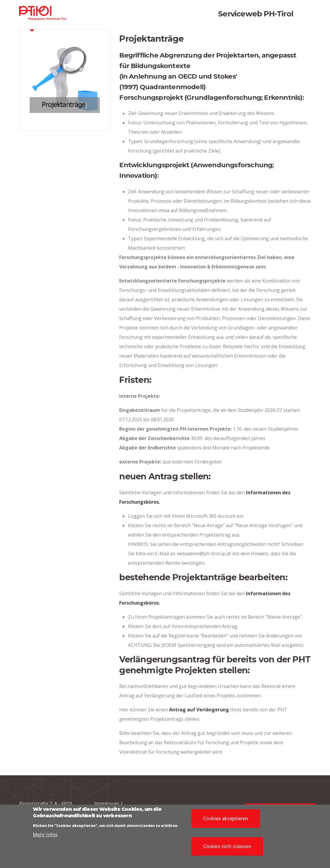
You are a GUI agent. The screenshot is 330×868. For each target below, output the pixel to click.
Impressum (107, 803)
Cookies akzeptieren (226, 821)
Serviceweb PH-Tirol (256, 14)
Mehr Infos (45, 837)
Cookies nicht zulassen (227, 849)
